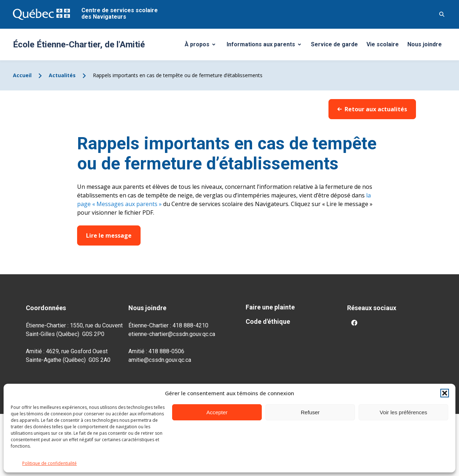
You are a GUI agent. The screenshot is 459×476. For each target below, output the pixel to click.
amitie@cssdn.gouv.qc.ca (160, 360)
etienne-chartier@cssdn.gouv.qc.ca (172, 334)
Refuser (310, 412)
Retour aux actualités (372, 109)
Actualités (62, 75)
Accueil (22, 75)
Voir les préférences (404, 412)
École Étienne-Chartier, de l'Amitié (79, 45)
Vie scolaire (383, 44)
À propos (203, 46)
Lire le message (109, 235)
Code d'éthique (268, 321)
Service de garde (334, 44)
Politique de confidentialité (49, 463)
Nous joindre (425, 44)
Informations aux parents (265, 46)
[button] (445, 393)
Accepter (217, 412)
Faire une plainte (270, 307)
